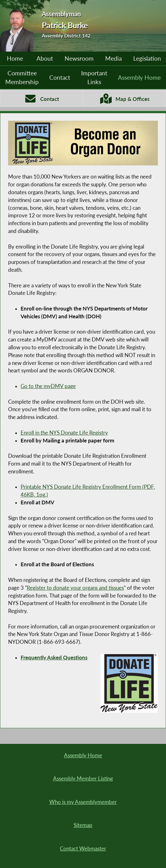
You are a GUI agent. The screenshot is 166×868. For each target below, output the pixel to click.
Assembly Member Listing (83, 779)
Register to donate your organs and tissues (75, 588)
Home (15, 58)
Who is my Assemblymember (83, 802)
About (45, 58)
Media (113, 58)
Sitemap (83, 825)
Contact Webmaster (83, 849)
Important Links (94, 78)
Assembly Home (139, 78)
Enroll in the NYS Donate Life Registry (64, 433)
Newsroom (79, 58)
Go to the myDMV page (48, 386)
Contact (60, 78)
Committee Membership (22, 78)
